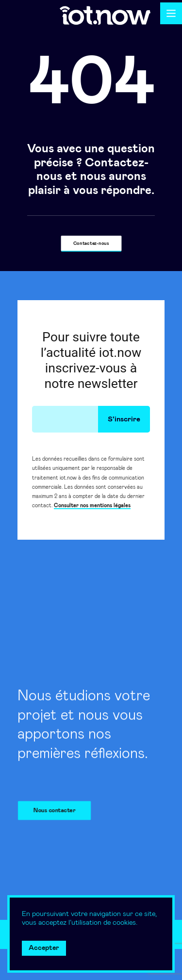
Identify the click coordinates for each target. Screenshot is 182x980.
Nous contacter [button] (57, 811)
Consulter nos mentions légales (92, 506)
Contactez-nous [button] (91, 243)
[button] (171, 13)
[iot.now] (105, 16)
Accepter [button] (44, 948)
